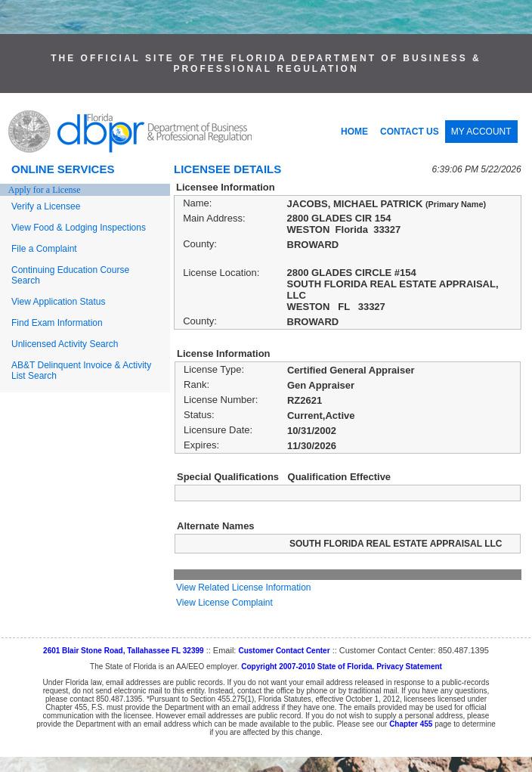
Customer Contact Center (284, 651)
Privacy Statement (409, 667)
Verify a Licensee (46, 206)
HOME (354, 132)
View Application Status (59, 302)
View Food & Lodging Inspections (79, 228)
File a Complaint (44, 249)
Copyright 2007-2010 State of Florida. (308, 667)
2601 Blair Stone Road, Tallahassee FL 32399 (124, 651)
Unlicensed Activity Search (65, 344)
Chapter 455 (411, 724)
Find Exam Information (57, 323)
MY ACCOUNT (481, 132)
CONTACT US (410, 132)
